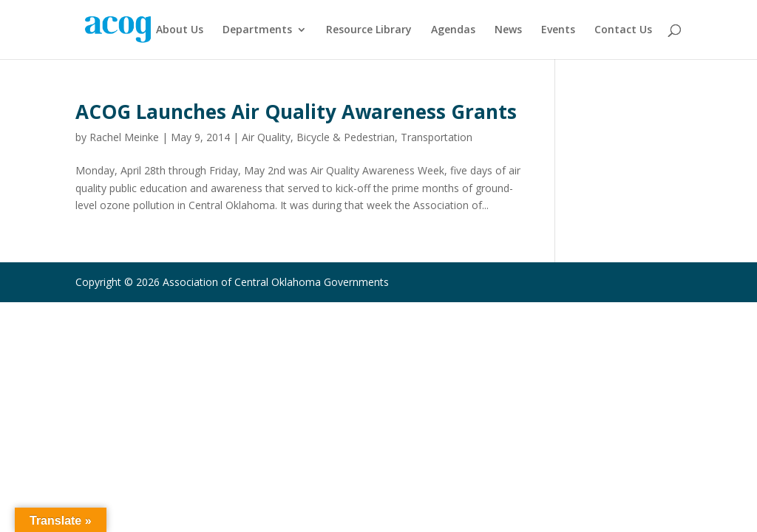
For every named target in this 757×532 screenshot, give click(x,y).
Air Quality (266, 137)
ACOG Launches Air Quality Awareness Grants (296, 112)
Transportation (437, 137)
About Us (180, 30)
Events (558, 30)
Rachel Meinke (124, 137)
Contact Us (623, 30)
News (508, 30)
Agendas (453, 30)
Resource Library (369, 30)
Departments (257, 30)
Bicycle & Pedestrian (346, 137)
